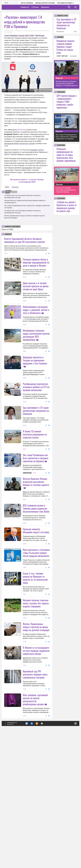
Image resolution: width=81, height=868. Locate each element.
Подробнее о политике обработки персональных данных (43, 849)
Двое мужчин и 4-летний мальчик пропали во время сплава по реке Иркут (36, 286)
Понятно (71, 848)
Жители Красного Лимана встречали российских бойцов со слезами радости (36, 544)
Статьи (42, 7)
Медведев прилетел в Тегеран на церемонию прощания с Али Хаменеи (35, 381)
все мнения (73, 56)
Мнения (52, 7)
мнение (60, 37)
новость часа (63, 16)
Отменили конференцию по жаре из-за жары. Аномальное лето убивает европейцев (66, 155)
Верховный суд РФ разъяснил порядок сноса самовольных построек (35, 799)
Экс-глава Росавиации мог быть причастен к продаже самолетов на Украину (36, 520)
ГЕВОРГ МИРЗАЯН (62, 56)
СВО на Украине (27, 3)
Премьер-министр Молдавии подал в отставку (36, 614)
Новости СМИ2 (8, 229)
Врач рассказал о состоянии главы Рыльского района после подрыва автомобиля (36, 636)
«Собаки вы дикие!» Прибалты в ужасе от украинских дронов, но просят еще (67, 206)
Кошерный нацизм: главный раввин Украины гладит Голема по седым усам (66, 47)
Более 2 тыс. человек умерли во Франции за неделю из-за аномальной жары (35, 661)
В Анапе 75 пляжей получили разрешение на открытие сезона (35, 476)
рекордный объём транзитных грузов (19, 144)
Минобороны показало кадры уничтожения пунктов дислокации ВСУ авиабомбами (36, 356)
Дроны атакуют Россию (45, 3)
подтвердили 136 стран (31, 168)
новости (8, 234)
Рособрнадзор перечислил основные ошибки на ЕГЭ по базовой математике (36, 428)
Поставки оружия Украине (68, 3)
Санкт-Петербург (11, 36)
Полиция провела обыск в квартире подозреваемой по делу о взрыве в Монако (36, 262)
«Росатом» (15, 187)
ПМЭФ (7, 187)
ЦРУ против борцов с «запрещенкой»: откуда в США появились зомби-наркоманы (67, 101)
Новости (31, 7)
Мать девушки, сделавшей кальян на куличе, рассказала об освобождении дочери (35, 824)
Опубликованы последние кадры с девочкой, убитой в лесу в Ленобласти (36, 330)
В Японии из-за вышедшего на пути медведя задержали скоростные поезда (36, 754)
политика (61, 92)
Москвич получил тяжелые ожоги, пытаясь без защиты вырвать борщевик (36, 707)
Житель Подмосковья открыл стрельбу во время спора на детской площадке (36, 731)
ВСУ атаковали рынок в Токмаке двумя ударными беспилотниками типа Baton (36, 571)
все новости (60, 32)
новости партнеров (12, 227)
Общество (59, 78)
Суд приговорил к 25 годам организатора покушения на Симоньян (36, 452)
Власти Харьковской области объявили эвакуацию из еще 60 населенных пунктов (24, 240)
